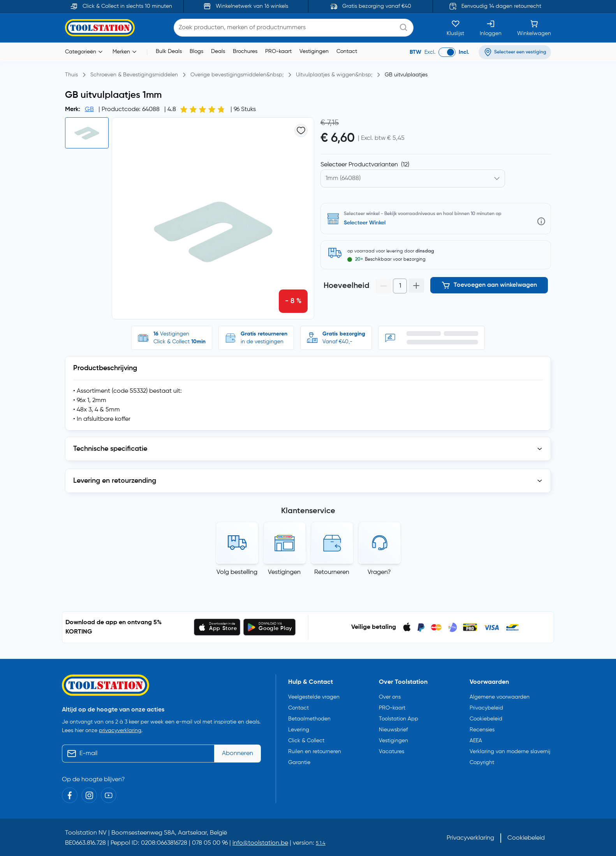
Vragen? (379, 572)
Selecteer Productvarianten (365, 165)
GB (89, 109)
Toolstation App (399, 719)
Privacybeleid (486, 708)
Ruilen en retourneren (315, 752)
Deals (218, 51)
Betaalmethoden (309, 719)
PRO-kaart (278, 51)
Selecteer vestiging (368, 223)
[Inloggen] (491, 28)
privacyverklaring (120, 731)
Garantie (299, 762)
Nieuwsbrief (393, 730)
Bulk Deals (169, 51)
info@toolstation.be (260, 843)
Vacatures (392, 752)
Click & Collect (306, 741)
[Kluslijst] (455, 28)
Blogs (196, 51)
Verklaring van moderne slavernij (510, 752)
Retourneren (332, 572)
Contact (347, 51)
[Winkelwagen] (534, 28)
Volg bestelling (237, 572)
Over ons (390, 697)
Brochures (245, 51)
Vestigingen (314, 51)
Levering (299, 730)
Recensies (482, 730)
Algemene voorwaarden (500, 697)
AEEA (476, 741)
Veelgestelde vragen (314, 697)
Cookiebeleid (486, 719)
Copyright (482, 762)
